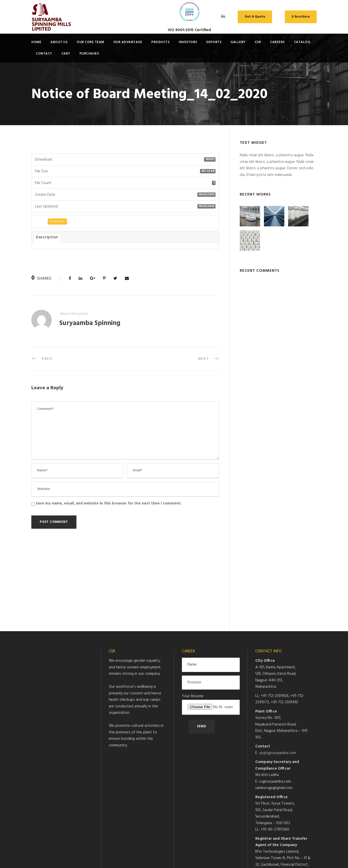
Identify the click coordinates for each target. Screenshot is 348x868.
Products (160, 42)
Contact (44, 54)
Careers (277, 42)
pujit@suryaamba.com (278, 675)
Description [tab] (47, 237)
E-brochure (301, 17)
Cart (66, 54)
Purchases (89, 54)
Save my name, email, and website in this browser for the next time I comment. (109, 503)
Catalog (302, 42)
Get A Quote (255, 17)
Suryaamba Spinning (90, 323)
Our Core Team (90, 42)
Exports (214, 42)
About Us (59, 42)
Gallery (238, 42)
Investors (188, 42)
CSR (258, 42)
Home (36, 42)
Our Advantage (128, 42)
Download (57, 221)
